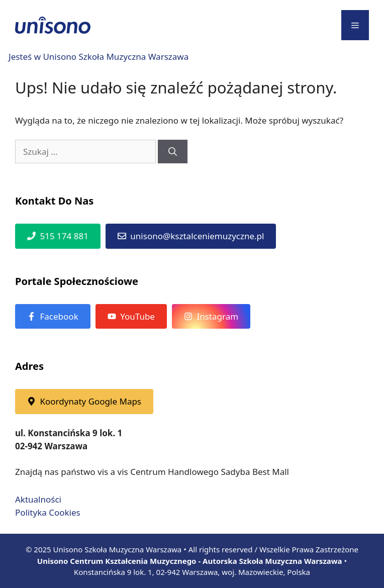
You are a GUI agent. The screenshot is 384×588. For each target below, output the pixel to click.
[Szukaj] (173, 152)
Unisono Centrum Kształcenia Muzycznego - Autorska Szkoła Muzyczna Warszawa (190, 561)
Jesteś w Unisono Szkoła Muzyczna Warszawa (99, 57)
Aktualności (38, 499)
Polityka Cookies (48, 512)
